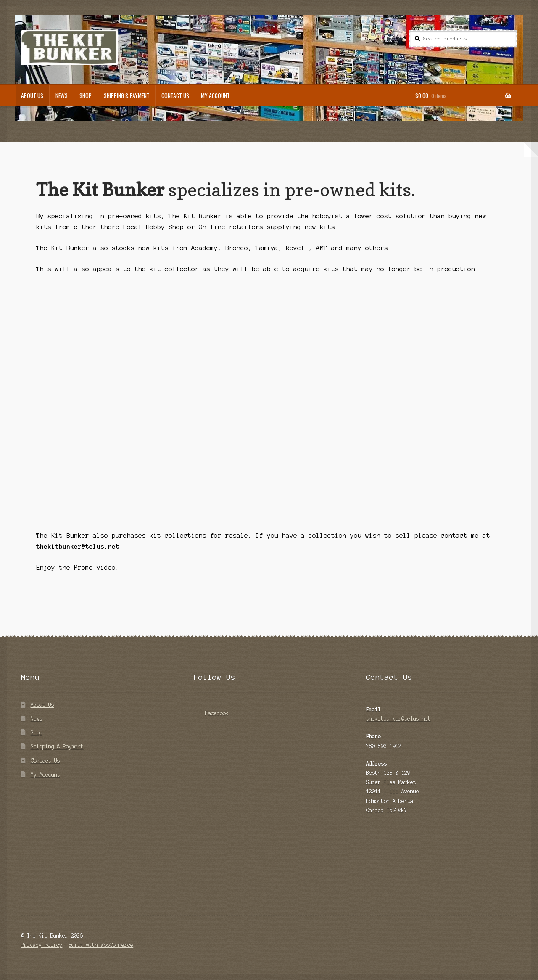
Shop (86, 95)
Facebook (211, 711)
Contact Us (175, 95)
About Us (32, 95)
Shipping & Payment (127, 95)
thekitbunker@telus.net (398, 719)
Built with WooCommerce (101, 945)
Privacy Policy (42, 945)
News (62, 95)
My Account (215, 95)
